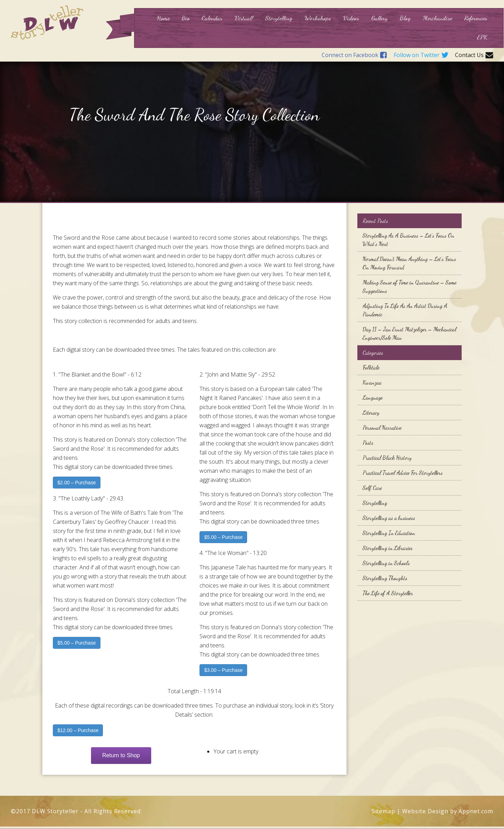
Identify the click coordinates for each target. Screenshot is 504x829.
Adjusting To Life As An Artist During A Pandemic (405, 310)
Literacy (371, 412)
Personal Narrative (382, 427)
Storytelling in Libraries (388, 548)
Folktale (371, 367)
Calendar (212, 18)
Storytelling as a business (389, 518)
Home (163, 18)
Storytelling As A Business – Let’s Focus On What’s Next (408, 240)
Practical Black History (387, 458)
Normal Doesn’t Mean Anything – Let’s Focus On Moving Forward (409, 263)
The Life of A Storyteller (388, 593)
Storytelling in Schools (386, 563)
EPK (482, 37)
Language (373, 397)
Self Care (372, 488)
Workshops (318, 18)
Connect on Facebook (354, 55)
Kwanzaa (372, 382)
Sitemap (384, 811)
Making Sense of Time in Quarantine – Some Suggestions (409, 286)
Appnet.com (476, 811)
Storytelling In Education (389, 533)
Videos (351, 18)
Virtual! (244, 18)
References (476, 18)
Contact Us (474, 55)
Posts (368, 442)
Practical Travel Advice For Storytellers (403, 473)
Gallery (380, 18)
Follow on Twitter (421, 55)
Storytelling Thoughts (385, 578)
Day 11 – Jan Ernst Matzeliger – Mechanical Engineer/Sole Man (409, 333)
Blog (405, 18)
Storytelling (279, 18)
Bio (186, 18)
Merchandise (437, 18)
